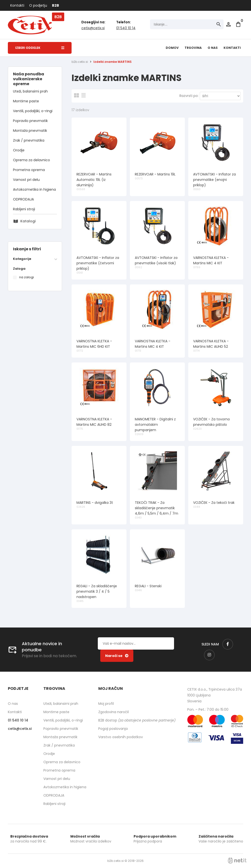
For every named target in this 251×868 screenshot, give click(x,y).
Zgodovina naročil (113, 712)
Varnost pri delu (26, 180)
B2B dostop (137, 720)
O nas (213, 48)
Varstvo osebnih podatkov (121, 737)
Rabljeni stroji (24, 209)
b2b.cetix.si (80, 62)
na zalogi (26, 277)
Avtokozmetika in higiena (34, 189)
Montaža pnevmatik (30, 131)
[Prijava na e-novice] (117, 656)
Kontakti (17, 5)
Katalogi (28, 221)
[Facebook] (228, 644)
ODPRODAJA (23, 199)
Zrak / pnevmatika (29, 140)
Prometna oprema (29, 170)
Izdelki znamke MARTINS (113, 62)
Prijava (228, 24)
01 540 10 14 (126, 28)
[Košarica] (238, 24)
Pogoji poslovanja (113, 729)
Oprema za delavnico (31, 160)
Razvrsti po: (189, 96)
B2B (56, 5)
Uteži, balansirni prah (30, 91)
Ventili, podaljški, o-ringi (33, 111)
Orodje (19, 150)
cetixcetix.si (93, 28)
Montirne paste (26, 101)
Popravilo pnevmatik (30, 121)
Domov (172, 48)
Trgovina (193, 48)
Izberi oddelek (40, 48)
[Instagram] (209, 655)
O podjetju (38, 5)
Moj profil (106, 704)
